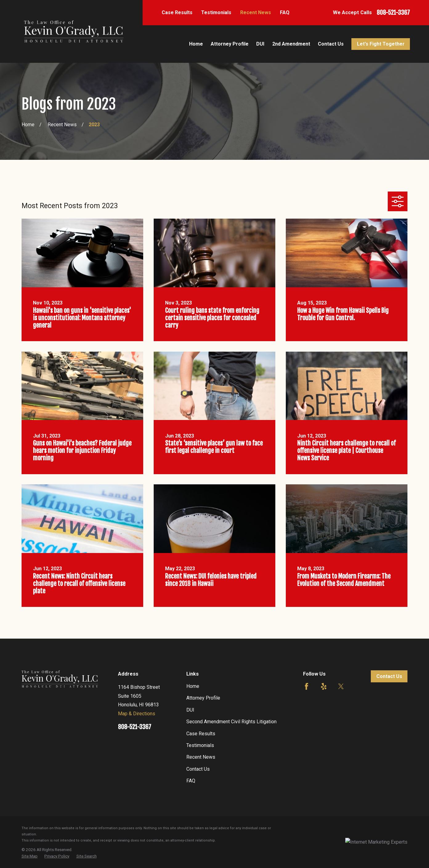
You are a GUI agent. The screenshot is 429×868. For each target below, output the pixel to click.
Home (193, 686)
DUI (190, 710)
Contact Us (198, 769)
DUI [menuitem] (260, 44)
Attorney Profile (203, 698)
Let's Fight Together (381, 44)
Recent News (256, 12)
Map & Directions (137, 714)
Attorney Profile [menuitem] (230, 44)
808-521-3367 (393, 13)
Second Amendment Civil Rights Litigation (231, 722)
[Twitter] (341, 686)
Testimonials (216, 12)
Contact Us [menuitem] (331, 44)
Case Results (177, 12)
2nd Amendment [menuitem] (291, 44)
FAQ (285, 12)
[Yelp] (324, 686)
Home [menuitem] (196, 44)
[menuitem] (30, 856)
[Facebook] (306, 686)
